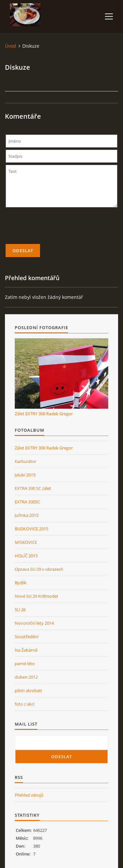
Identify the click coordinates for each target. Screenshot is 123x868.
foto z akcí (25, 704)
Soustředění (27, 637)
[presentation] (62, 229)
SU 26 (20, 610)
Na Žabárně (26, 650)
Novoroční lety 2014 (34, 623)
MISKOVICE (26, 542)
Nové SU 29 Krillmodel (36, 596)
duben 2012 (26, 677)
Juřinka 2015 (27, 515)
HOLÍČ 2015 (26, 556)
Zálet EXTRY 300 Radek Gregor (44, 414)
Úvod (10, 46)
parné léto (25, 663)
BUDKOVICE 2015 (31, 529)
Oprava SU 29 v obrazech (39, 569)
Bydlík (21, 583)
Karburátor (26, 461)
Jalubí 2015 (25, 475)
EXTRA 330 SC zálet (33, 488)
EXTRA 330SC (27, 502)
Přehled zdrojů (29, 795)
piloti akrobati (28, 690)
